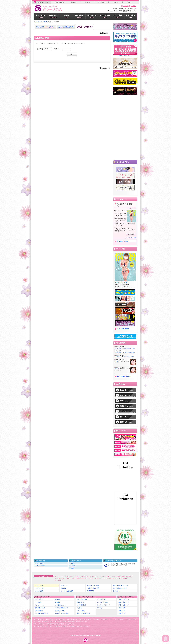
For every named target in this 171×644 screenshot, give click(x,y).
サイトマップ (39, 599)
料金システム (94, 576)
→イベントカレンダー (131, 238)
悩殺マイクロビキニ (122, 282)
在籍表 (77, 576)
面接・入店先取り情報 (83, 614)
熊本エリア (130, 2)
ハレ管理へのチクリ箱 (41, 614)
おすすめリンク (60, 578)
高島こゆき (118, 348)
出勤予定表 (85, 576)
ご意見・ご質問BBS (85, 27)
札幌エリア (122, 614)
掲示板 (46, 22)
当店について (69, 576)
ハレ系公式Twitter (39, 566)
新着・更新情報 (127, 576)
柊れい (117, 361)
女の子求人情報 (81, 578)
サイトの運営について (62, 608)
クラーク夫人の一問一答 (109, 578)
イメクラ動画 (123, 578)
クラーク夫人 (39, 585)
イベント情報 (116, 576)
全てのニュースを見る (123, 241)
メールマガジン (39, 563)
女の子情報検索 (81, 605)
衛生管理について (40, 608)
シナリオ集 (58, 580)
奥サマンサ (116, 591)
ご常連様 (72, 568)
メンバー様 (72, 566)
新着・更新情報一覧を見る (124, 376)
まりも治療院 (39, 591)
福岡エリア (116, 2)
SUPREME (90, 591)
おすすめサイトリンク (104, 605)
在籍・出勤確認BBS (66, 27)
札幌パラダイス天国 (93, 588)
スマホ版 (100, 608)
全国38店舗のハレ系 (42, 2)
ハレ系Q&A (38, 602)
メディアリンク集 (102, 602)
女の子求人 (133, 6)
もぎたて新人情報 (82, 599)
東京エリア (73, 2)
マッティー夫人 (40, 588)
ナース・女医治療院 (67, 591)
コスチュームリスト (94, 578)
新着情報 (58, 599)
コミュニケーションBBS (46, 27)
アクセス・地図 (105, 576)
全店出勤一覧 (81, 602)
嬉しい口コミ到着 (130, 348)
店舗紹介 (58, 602)
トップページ (39, 22)
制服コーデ (64, 585)
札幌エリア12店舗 (59, 2)
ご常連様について (60, 605)
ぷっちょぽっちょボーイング (120, 588)
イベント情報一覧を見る (123, 329)
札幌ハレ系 (126, 6)
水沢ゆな (118, 357)
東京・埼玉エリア (124, 605)
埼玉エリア (87, 2)
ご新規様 (72, 563)
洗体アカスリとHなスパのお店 (121, 585)
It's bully (64, 588)
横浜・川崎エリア (102, 2)
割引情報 (79, 608)
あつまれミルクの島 (93, 585)
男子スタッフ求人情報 (62, 614)
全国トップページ (124, 599)
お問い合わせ (70, 578)
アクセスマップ (39, 605)
